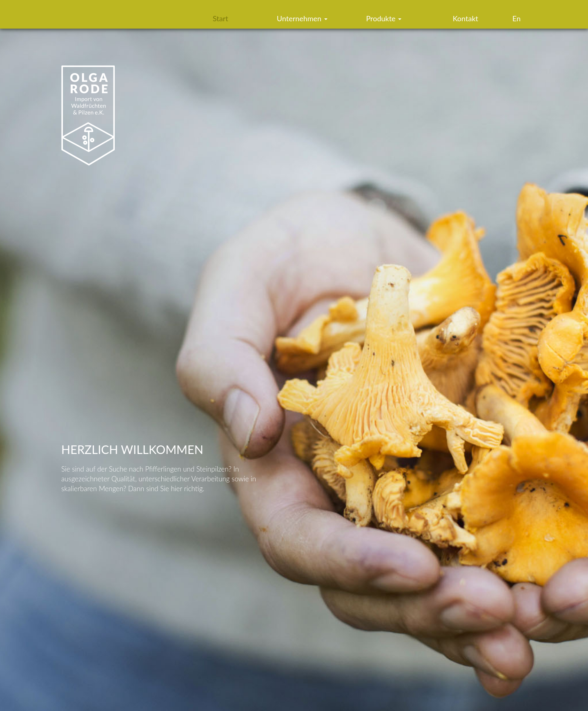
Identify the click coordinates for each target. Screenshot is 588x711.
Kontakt (465, 18)
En (517, 18)
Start (220, 18)
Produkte (384, 18)
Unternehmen (302, 18)
